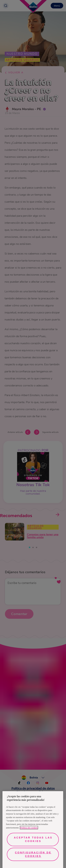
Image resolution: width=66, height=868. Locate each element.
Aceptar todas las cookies (33, 839)
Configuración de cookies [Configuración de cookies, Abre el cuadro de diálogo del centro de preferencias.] (33, 854)
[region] (33, 830)
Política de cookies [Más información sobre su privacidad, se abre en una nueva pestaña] (29, 828)
